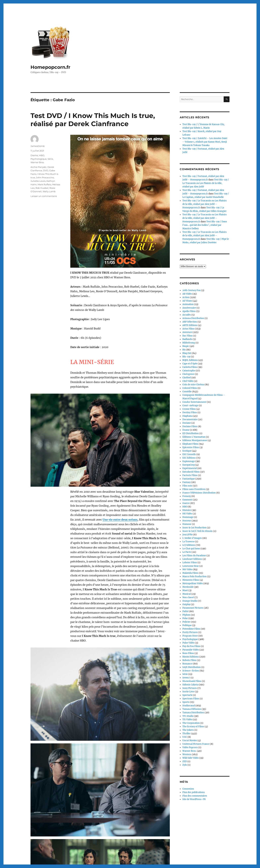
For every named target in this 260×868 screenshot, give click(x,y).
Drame (34, 155)
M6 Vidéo (187, 570)
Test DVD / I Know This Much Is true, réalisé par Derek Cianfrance (93, 120)
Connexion (188, 789)
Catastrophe (189, 371)
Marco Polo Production (195, 576)
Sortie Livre (188, 692)
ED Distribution (191, 433)
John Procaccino (45, 177)
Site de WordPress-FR (194, 799)
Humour (187, 524)
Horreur (187, 521)
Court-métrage (190, 406)
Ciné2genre (188, 374)
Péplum (186, 615)
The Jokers (188, 730)
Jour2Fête (188, 535)
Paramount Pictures (193, 608)
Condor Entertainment (194, 402)
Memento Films (191, 580)
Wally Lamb (49, 191)
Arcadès (187, 315)
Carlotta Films (190, 367)
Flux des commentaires (195, 796)
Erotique (187, 451)
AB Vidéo (187, 294)
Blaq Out (187, 353)
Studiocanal (189, 706)
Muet (185, 590)
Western (187, 754)
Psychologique (39, 159)
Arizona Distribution (193, 318)
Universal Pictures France (196, 744)
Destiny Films (190, 412)
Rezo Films (188, 653)
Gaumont (187, 500)
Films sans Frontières (194, 489)
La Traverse (189, 542)
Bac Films (188, 336)
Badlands (187, 339)
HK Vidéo (187, 514)
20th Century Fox (192, 290)
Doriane (187, 423)
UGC (185, 737)
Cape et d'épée (190, 364)
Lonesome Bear (191, 566)
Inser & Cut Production (194, 528)
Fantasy (187, 482)
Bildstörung (189, 343)
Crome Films (189, 409)
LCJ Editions (189, 545)
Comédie (187, 392)
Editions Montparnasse (195, 440)
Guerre (186, 503)
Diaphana (187, 416)
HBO (42, 155)
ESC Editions (189, 458)
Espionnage (189, 461)
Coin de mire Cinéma (193, 385)
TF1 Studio (188, 716)
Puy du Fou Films (191, 646)
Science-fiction (191, 671)
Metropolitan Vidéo (193, 583)
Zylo (185, 765)
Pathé (185, 611)
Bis (184, 350)
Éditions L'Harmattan (194, 437)
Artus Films (189, 329)
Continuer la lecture (83, 831)
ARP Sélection (190, 322)
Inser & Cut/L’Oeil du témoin (197, 531)
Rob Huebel (42, 188)
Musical (187, 594)
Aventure (187, 332)
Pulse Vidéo (188, 643)
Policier (186, 622)
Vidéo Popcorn (190, 747)
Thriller (186, 733)
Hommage (188, 517)
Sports (186, 702)
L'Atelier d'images (192, 538)
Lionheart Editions (192, 559)
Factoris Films (190, 475)
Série (50, 159)
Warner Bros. (37, 162)
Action (186, 297)
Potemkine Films (191, 629)
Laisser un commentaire (44, 196)
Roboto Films (189, 660)
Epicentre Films (191, 447)
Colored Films (190, 388)
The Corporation (191, 723)
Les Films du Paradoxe (194, 556)
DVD (46, 170)
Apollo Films (189, 311)
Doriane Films (190, 426)
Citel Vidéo (188, 381)
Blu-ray (186, 357)
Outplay (186, 604)
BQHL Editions (190, 360)
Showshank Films (192, 681)
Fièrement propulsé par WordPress (70, 853)
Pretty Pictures (190, 632)
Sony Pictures (190, 688)
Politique (187, 625)
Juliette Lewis (38, 181)
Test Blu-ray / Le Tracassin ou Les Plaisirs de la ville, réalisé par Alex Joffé (206, 183)
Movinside (188, 587)
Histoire (187, 510)
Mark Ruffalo (44, 184)
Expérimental (190, 468)
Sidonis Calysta (190, 685)
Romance (187, 664)
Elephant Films (190, 444)
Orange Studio (190, 601)
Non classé (188, 597)
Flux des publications (194, 792)
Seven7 (186, 678)
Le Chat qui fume (191, 549)
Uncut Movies (190, 740)
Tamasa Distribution (193, 713)
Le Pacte (187, 552)
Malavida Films (190, 573)
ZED (185, 761)
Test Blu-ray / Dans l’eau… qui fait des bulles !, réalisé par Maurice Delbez (205, 225)
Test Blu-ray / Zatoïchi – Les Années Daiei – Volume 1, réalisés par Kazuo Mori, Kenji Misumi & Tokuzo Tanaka (205, 142)
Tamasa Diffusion (192, 709)
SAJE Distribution (192, 667)
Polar (185, 618)
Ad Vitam (187, 301)
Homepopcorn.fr (50, 67)
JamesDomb (38, 146)
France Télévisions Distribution (199, 493)
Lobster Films (190, 563)
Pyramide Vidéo (191, 650)
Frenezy (187, 496)
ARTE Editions (190, 325)
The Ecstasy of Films (193, 727)
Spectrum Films (191, 699)
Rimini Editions (191, 657)
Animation (188, 304)
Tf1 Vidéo (187, 720)
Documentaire (190, 419)
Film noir (187, 486)
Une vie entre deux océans (120, 493)
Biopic (186, 346)
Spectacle (187, 695)
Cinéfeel (187, 378)
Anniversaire (189, 308)
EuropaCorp (189, 465)
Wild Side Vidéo (191, 758)
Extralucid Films (191, 472)
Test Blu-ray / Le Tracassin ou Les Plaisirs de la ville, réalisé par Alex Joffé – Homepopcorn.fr (205, 204)
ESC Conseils (189, 454)
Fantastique (189, 479)
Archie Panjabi (38, 167)
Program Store (190, 636)
